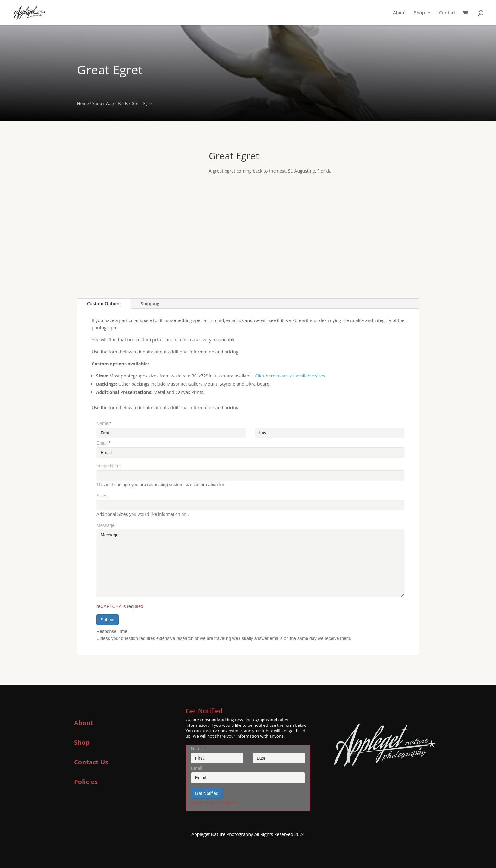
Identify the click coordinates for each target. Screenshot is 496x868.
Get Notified (207, 793)
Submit (108, 620)
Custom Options (104, 304)
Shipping (150, 304)
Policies (86, 782)
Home (83, 103)
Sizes (102, 496)
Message (105, 525)
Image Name (109, 466)
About (399, 13)
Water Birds (117, 103)
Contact (447, 13)
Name (104, 423)
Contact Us (91, 762)
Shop (419, 13)
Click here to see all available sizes (290, 376)
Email (103, 443)
